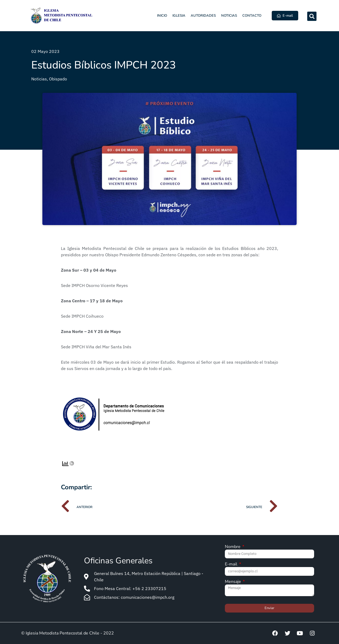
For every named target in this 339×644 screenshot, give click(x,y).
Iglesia (179, 16)
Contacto (252, 16)
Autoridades (203, 16)
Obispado (58, 79)
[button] (312, 16)
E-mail (232, 565)
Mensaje (233, 582)
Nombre (233, 547)
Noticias (229, 16)
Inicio (162, 16)
